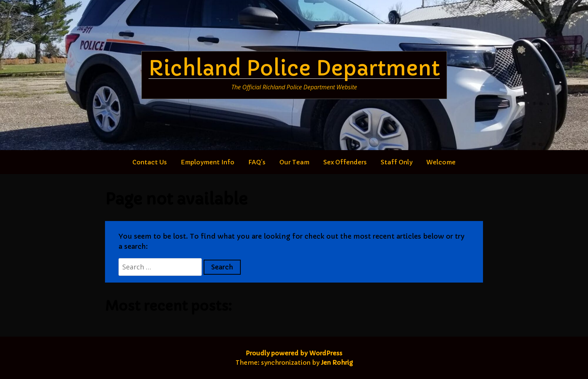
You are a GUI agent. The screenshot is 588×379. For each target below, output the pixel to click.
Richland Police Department (294, 68)
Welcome (441, 162)
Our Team (294, 162)
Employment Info (208, 162)
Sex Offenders (345, 162)
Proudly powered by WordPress (294, 353)
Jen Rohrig (337, 362)
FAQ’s (257, 162)
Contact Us (150, 162)
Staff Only (397, 162)
